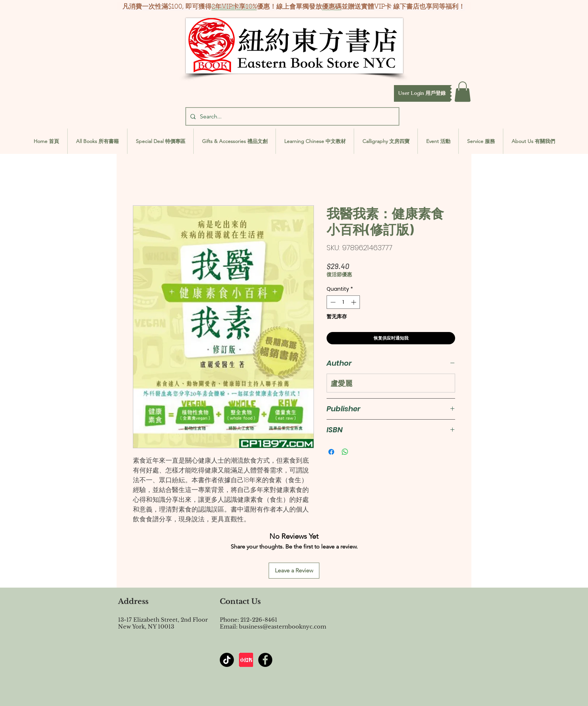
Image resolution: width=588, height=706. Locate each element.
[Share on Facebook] (331, 452)
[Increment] (354, 302)
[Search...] (292, 116)
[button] (422, 93)
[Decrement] (332, 302)
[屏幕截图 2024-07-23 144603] (246, 660)
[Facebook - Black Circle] (265, 660)
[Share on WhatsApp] (345, 452)
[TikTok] (227, 660)
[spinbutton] (343, 302)
